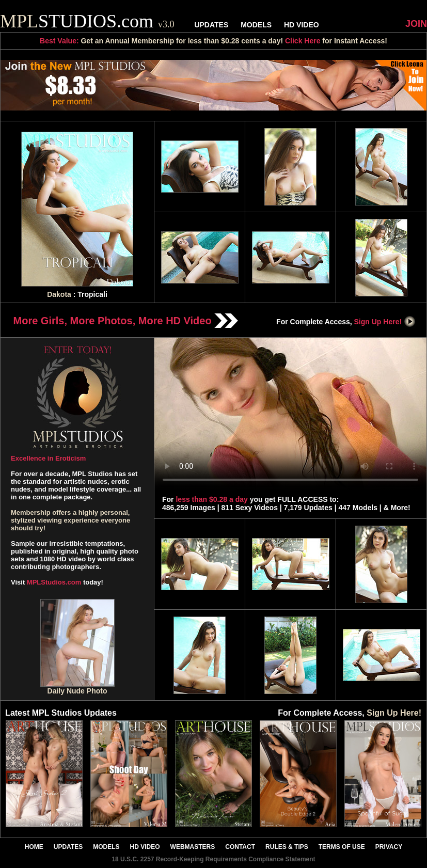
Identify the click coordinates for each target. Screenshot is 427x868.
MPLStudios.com (54, 582)
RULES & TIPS (287, 847)
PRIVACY (389, 847)
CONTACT (240, 847)
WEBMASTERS (193, 847)
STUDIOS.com (87, 21)
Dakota (59, 294)
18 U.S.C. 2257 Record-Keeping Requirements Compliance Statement (213, 859)
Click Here (303, 41)
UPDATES (211, 25)
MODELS (256, 25)
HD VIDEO (302, 25)
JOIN (416, 24)
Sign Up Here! (385, 322)
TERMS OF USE (342, 847)
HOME (34, 847)
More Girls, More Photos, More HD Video (126, 321)
